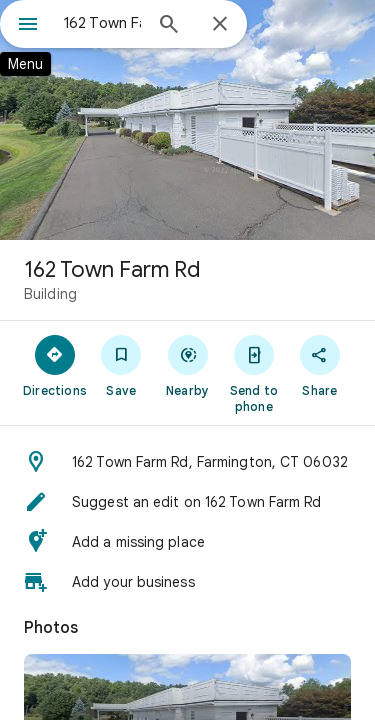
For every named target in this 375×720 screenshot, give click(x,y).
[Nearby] (187, 365)
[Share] (320, 365)
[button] (187, 462)
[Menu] (28, 26)
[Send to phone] (254, 373)
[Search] (169, 26)
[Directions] (55, 365)
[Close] (220, 25)
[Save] (121, 365)
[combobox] (102, 23)
